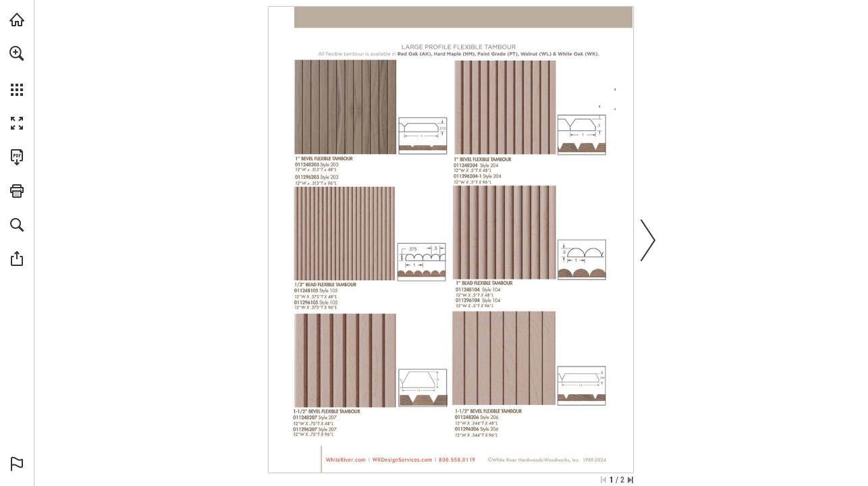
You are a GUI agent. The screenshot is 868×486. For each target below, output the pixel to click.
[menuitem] (17, 71)
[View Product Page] (345, 108)
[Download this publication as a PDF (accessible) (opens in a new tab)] (17, 157)
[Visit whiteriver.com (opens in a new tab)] (17, 20)
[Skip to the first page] (603, 480)
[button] (17, 53)
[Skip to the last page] (630, 480)
